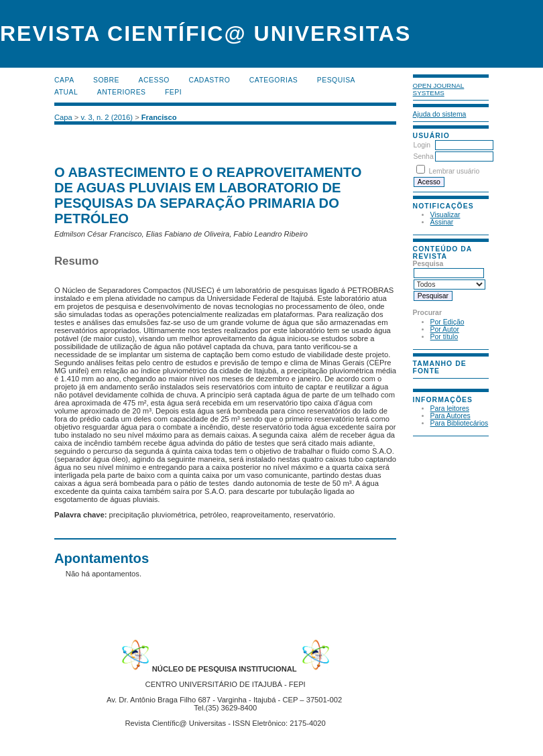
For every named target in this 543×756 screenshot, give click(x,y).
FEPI (173, 92)
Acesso (154, 80)
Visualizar (445, 215)
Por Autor (445, 329)
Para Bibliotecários (460, 423)
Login (422, 145)
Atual (66, 92)
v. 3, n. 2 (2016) (107, 117)
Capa (64, 80)
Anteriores (122, 92)
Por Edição (447, 322)
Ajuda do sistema (440, 114)
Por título (444, 337)
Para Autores (450, 416)
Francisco (159, 117)
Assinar (442, 222)
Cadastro (209, 80)
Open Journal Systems (439, 89)
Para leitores (450, 408)
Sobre (106, 80)
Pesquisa (336, 80)
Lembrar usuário (455, 171)
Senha (424, 156)
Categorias (274, 80)
